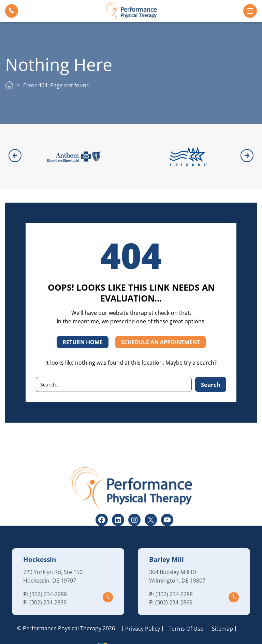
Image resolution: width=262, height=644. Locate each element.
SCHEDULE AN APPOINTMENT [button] (161, 323)
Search (211, 366)
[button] (12, 11)
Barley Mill (166, 541)
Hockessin (40, 541)
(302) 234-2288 (48, 575)
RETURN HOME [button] (83, 323)
